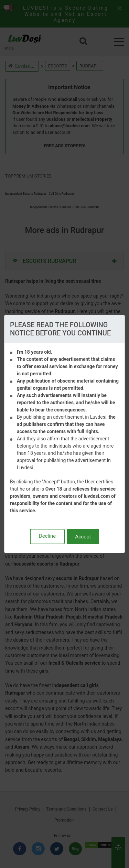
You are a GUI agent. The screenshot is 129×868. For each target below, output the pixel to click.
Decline (47, 536)
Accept (83, 537)
